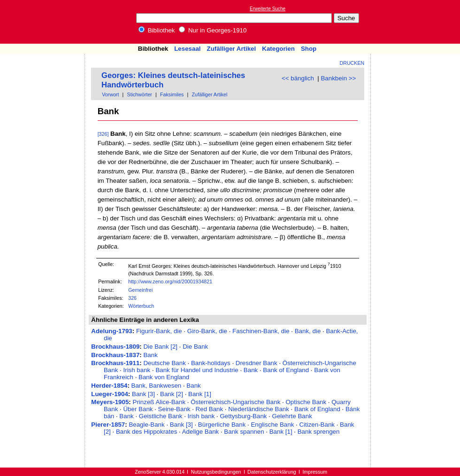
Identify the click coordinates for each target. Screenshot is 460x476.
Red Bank (210, 409)
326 (132, 298)
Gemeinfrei (140, 290)
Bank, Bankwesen (157, 386)
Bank (150, 355)
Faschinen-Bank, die (261, 331)
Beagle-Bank (146, 425)
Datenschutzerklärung (272, 472)
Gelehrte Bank (292, 416)
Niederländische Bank (259, 409)
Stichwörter (140, 94)
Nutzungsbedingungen (216, 472)
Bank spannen (244, 432)
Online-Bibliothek (45, 22)
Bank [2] (172, 394)
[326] (103, 134)
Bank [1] (200, 394)
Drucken (352, 63)
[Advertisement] (417, 22)
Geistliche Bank (161, 416)
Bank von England (164, 377)
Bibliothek (157, 30)
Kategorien (278, 49)
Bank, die (308, 331)
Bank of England (286, 370)
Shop (309, 49)
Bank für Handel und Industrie (197, 370)
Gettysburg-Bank (243, 416)
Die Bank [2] (160, 347)
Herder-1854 (109, 386)
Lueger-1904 (110, 394)
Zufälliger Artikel (232, 49)
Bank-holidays (211, 363)
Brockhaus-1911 (115, 363)
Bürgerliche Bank (222, 425)
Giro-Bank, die (207, 331)
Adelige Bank (201, 432)
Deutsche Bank (164, 363)
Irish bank (137, 370)
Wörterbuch (141, 306)
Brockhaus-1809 (115, 347)
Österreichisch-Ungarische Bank (235, 402)
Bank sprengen (319, 432)
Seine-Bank (174, 409)
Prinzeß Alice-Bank (159, 402)
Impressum (315, 472)
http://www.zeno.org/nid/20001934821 (170, 281)
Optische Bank (306, 402)
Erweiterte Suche (268, 9)
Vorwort (110, 94)
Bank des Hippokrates (146, 432)
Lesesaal (187, 49)
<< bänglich (298, 78)
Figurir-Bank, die (159, 331)
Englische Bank (272, 425)
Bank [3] (143, 394)
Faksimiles (172, 94)
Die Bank (195, 347)
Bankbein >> (338, 78)
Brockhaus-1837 (115, 355)
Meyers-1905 (110, 402)
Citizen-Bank (317, 425)
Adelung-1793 (111, 331)
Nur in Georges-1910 (213, 30)
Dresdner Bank (257, 363)
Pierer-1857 (108, 425)
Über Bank (138, 409)
